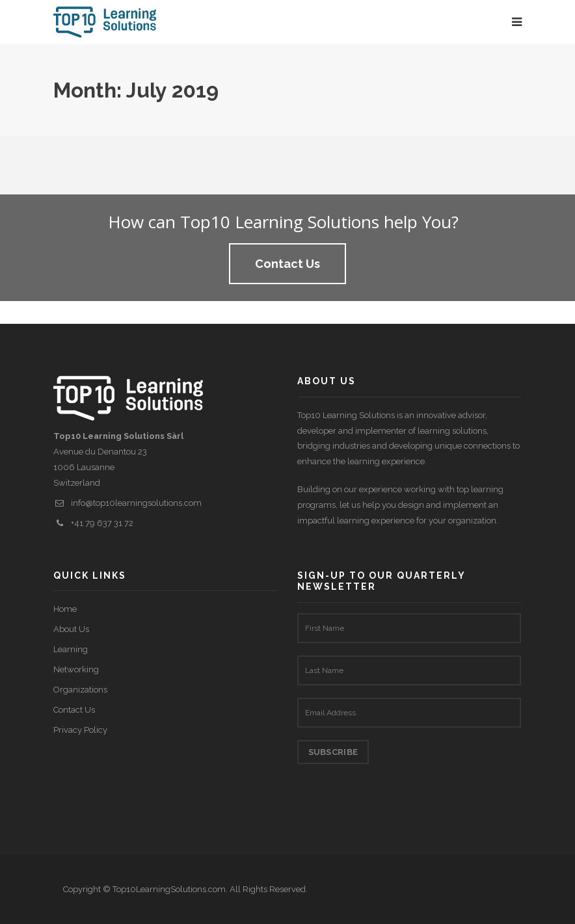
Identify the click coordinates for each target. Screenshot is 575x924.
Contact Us (74, 710)
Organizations (80, 690)
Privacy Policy (80, 730)
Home (65, 609)
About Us (71, 629)
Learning (71, 649)
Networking (76, 669)
